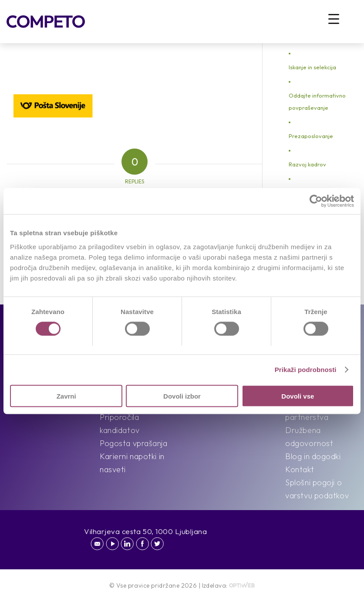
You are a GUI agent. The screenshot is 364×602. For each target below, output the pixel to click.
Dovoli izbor (182, 396)
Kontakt (300, 469)
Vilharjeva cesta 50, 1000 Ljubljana (146, 531)
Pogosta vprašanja (134, 443)
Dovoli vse (298, 396)
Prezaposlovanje (311, 136)
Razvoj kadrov (307, 164)
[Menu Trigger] (334, 19)
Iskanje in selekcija (312, 67)
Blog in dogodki (313, 456)
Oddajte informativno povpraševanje (317, 101)
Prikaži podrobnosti (306, 370)
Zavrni (66, 396)
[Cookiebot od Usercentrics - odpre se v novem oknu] (316, 201)
